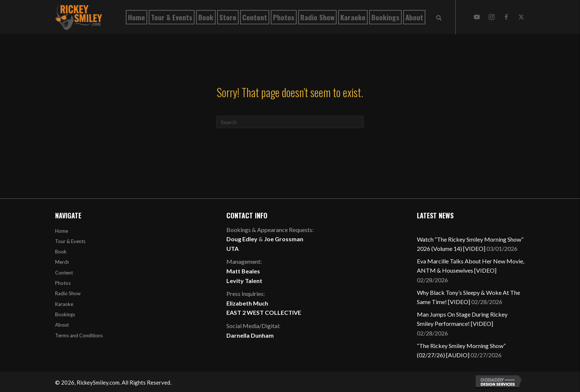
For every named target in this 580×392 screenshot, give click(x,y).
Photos (63, 283)
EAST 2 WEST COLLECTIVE (264, 312)
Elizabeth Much (247, 303)
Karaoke (64, 304)
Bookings (65, 314)
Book (61, 252)
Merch (62, 262)
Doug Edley (242, 239)
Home (62, 231)
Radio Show (68, 293)
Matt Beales (243, 271)
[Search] (290, 122)
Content (64, 273)
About (62, 325)
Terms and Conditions (79, 335)
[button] (477, 17)
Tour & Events (70, 241)
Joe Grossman (284, 239)
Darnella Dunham (250, 335)
